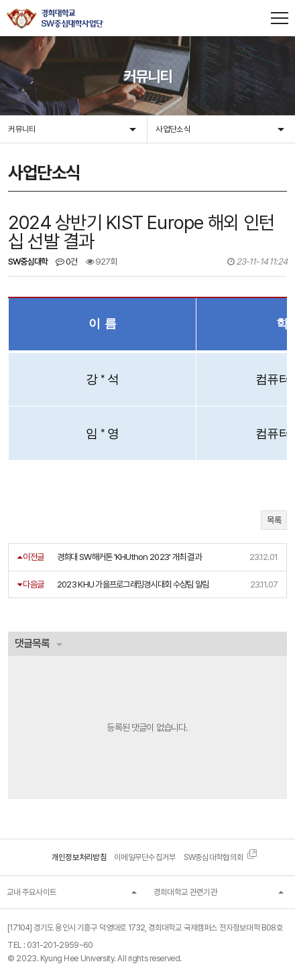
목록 (274, 520)
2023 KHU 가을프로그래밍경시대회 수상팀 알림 (133, 584)
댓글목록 (32, 643)
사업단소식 (173, 129)
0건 (66, 262)
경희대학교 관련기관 (185, 892)
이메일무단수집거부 (145, 857)
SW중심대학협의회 (214, 857)
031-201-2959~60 (60, 945)
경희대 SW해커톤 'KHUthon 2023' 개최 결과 (129, 557)
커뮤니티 (22, 129)
